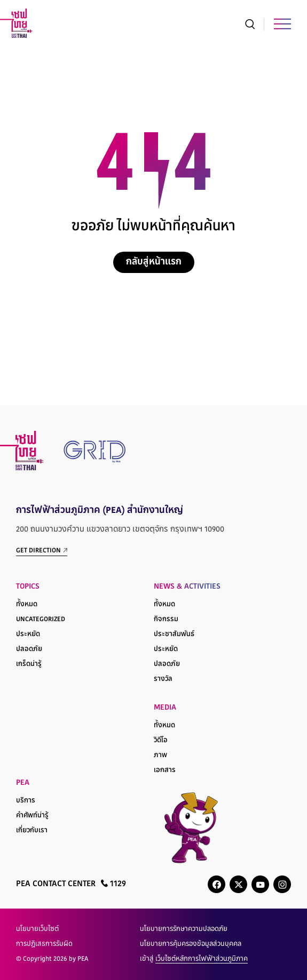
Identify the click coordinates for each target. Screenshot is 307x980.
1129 (113, 884)
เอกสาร (165, 770)
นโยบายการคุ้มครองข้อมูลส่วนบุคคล (191, 944)
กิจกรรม (166, 620)
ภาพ (160, 756)
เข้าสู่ (194, 959)
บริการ (26, 801)
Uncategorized (41, 620)
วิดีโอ (161, 741)
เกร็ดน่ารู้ (29, 664)
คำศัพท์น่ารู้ (32, 816)
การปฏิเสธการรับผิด (44, 944)
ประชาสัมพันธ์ (174, 634)
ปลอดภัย (29, 649)
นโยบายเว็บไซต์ (37, 929)
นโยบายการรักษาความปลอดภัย (184, 929)
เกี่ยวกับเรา (32, 831)
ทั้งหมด (27, 605)
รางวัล (163, 679)
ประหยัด (28, 634)
